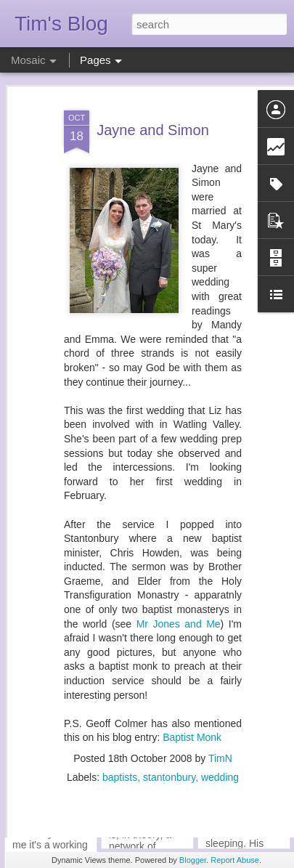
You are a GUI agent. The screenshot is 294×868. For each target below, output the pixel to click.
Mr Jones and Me (179, 596)
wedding (220, 750)
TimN (220, 731)
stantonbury (169, 750)
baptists (120, 750)
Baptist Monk (192, 710)
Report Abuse (235, 860)
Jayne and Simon (153, 102)
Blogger (193, 860)
